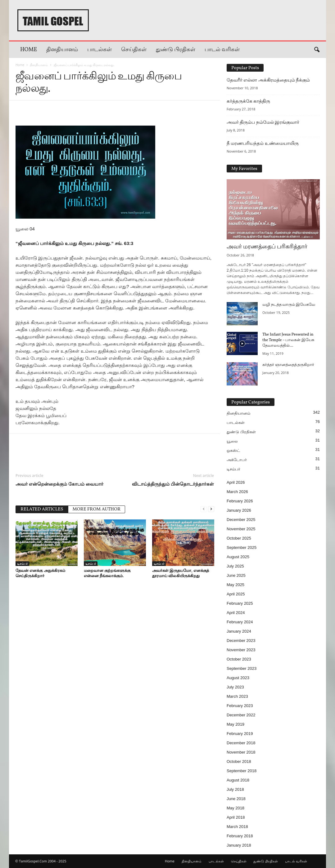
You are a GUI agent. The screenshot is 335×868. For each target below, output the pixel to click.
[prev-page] (204, 509)
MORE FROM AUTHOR (97, 509)
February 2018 (240, 836)
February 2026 (240, 501)
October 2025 (239, 538)
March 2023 (237, 696)
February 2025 (240, 603)
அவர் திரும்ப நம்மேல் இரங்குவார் (263, 122)
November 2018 (241, 752)
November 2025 (241, 529)
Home (29, 50)
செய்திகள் (134, 50)
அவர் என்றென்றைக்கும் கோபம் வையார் (59, 484)
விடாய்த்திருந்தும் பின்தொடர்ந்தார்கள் (173, 484)
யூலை (232, 441)
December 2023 (241, 641)
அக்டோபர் (237, 460)
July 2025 (235, 566)
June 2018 (236, 799)
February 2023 (240, 706)
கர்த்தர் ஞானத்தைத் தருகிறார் (288, 365)
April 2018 (236, 817)
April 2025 (236, 594)
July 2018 (235, 789)
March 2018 (237, 827)
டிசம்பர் (22, 563)
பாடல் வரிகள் (222, 50)
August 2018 (238, 780)
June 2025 (236, 575)
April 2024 (236, 613)
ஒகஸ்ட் (233, 450)
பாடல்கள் (100, 50)
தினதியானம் (62, 50)
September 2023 (242, 668)
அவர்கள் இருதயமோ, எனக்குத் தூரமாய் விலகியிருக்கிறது (181, 573)
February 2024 (240, 622)
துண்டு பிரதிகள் (176, 50)
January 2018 (239, 845)
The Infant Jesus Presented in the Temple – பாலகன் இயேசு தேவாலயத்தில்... (288, 340)
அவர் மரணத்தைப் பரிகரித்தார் (267, 247)
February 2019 (240, 734)
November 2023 (241, 650)
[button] (317, 50)
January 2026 (239, 510)
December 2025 (241, 520)
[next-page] (211, 509)
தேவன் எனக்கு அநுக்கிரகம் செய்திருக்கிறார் (40, 573)
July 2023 (235, 687)
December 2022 (241, 715)
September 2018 (242, 771)
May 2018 (235, 808)
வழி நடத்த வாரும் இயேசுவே (289, 305)
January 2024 (239, 631)
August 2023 (238, 678)
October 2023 (239, 659)
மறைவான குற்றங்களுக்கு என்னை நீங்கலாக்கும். (107, 573)
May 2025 (235, 585)
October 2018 (239, 761)
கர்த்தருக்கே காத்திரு (248, 101)
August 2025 (238, 557)
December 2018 (241, 743)
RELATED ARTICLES (42, 509)
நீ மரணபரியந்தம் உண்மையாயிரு (263, 143)
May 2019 (235, 724)
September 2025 (242, 548)
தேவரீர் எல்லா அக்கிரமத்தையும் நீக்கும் (268, 80)
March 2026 (237, 492)
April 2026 (236, 482)
